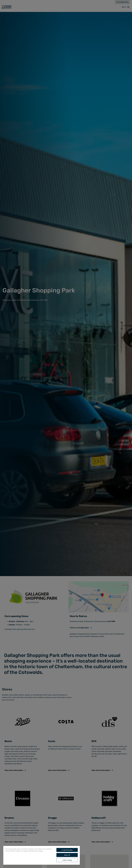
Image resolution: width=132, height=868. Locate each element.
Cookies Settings (67, 860)
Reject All (67, 855)
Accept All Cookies (67, 850)
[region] (42, 855)
